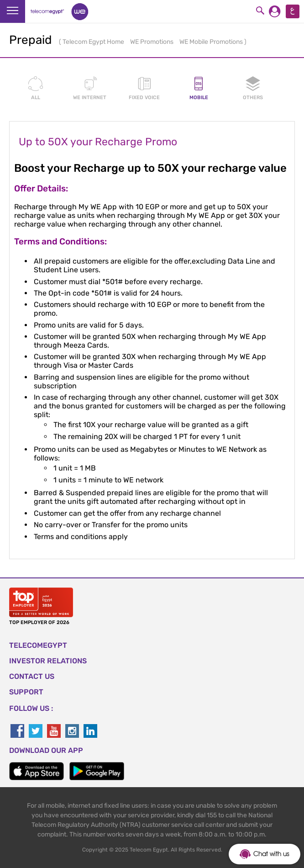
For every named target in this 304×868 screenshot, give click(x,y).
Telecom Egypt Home (94, 42)
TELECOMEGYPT (38, 645)
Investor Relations (48, 661)
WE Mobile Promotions (212, 42)
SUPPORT (26, 692)
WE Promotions (152, 42)
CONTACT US (32, 676)
